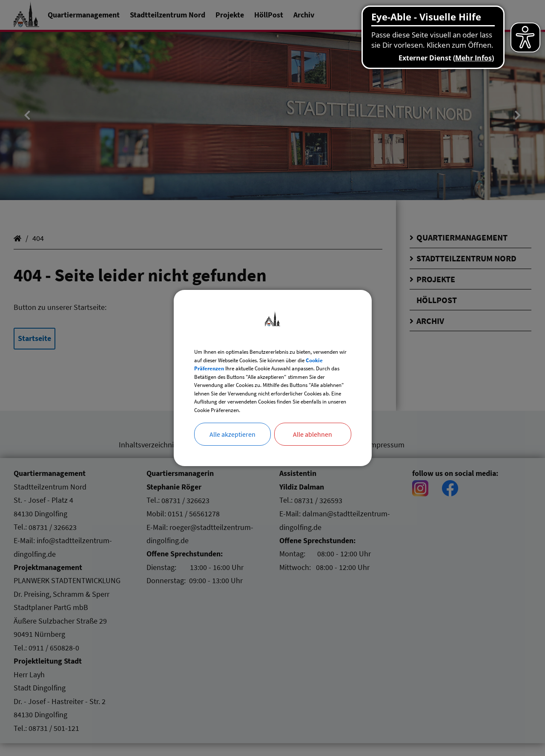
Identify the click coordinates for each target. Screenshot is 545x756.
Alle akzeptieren (232, 452)
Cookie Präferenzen (271, 355)
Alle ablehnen (313, 452)
